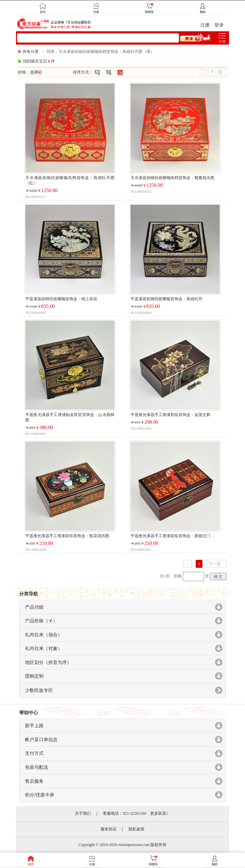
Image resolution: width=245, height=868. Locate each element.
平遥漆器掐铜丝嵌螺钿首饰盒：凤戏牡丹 (166, 299)
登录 (219, 25)
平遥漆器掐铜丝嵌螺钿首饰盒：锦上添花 (61, 299)
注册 (205, 25)
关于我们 (83, 813)
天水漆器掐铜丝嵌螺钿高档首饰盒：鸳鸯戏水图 (172, 178)
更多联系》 (160, 813)
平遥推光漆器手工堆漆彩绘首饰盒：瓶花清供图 (67, 536)
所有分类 (31, 52)
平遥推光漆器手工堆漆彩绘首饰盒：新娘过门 (170, 536)
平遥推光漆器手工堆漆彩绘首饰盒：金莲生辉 (170, 415)
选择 (36, 72)
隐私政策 (136, 829)
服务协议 (109, 829)
